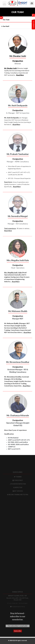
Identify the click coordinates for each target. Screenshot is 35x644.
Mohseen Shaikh (13, 326)
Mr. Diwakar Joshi (10, 69)
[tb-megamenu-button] (4, 3)
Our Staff (6, 26)
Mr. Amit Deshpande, (12, 120)
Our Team (6, 20)
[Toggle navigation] (32, 3)
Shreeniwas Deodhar (14, 379)
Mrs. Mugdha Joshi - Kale (13, 275)
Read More (20, 75)
